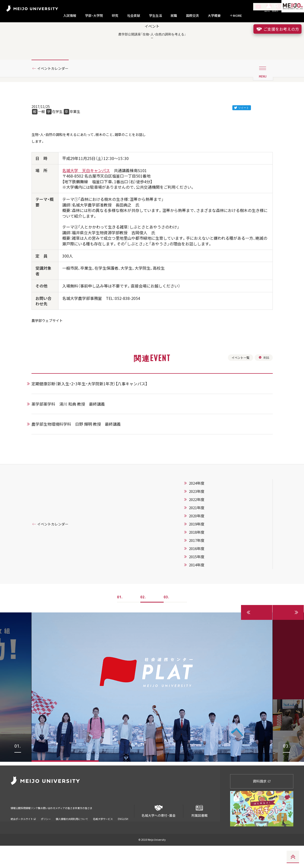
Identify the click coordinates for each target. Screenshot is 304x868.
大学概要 (214, 16)
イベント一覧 (238, 383)
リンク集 (51, 827)
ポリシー (46, 834)
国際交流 (192, 16)
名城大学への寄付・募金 (159, 831)
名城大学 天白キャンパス (86, 193)
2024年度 (203, 509)
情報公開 (17, 827)
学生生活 (155, 16)
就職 (174, 16)
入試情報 (70, 16)
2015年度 (203, 583)
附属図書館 (199, 831)
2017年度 (203, 566)
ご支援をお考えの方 (277, 29)
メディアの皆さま (97, 827)
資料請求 (262, 803)
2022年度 (203, 526)
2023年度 (203, 517)
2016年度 (203, 575)
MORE (236, 16)
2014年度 (203, 591)
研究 (115, 16)
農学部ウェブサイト (49, 343)
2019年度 (203, 550)
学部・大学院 (94, 16)
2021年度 (203, 534)
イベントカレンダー (56, 87)
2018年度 (203, 558)
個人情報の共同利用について (72, 834)
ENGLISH (123, 834)
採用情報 (34, 827)
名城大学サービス (103, 834)
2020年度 (203, 542)
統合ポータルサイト (23, 834)
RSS (263, 383)
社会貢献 (134, 16)
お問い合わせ (71, 827)
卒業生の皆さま (125, 827)
